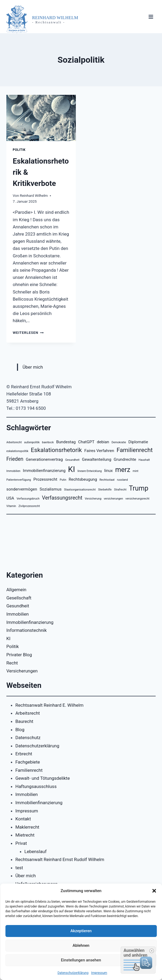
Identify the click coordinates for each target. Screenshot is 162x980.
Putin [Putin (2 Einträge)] (63, 480)
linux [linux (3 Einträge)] (108, 471)
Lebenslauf (36, 851)
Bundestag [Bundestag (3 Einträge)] (66, 442)
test (19, 868)
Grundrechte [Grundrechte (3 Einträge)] (125, 459)
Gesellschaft (19, 598)
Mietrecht (25, 835)
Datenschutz (28, 738)
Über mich (33, 367)
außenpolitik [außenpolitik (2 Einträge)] (32, 442)
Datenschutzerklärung (73, 973)
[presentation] (41, 118)
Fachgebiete (28, 762)
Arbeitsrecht (28, 713)
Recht (12, 663)
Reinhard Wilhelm (34, 195)
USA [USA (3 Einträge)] (10, 498)
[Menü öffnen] (151, 17)
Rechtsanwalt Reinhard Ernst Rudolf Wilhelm (60, 859)
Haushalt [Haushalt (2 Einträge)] (144, 460)
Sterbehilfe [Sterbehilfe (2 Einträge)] (105, 490)
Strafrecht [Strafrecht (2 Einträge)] (120, 490)
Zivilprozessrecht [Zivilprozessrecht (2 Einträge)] (29, 506)
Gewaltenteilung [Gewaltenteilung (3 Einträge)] (97, 459)
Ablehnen (81, 945)
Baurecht (24, 721)
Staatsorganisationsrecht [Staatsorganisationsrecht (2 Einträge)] (80, 490)
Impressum (99, 973)
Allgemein (16, 590)
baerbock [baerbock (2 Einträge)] (48, 442)
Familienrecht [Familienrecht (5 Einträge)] (135, 450)
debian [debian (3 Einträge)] (103, 442)
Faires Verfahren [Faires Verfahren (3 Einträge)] (99, 451)
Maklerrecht (27, 827)
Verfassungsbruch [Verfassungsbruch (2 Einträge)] (28, 499)
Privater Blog (19, 655)
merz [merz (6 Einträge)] (123, 470)
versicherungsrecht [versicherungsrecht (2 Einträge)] (137, 499)
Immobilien (18, 614)
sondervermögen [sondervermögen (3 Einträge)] (22, 489)
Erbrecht (24, 754)
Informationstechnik (27, 630)
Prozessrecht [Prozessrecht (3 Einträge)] (45, 479)
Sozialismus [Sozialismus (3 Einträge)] (51, 489)
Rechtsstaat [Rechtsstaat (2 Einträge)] (107, 480)
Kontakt (23, 819)
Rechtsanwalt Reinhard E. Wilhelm (49, 705)
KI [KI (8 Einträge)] (72, 469)
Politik (19, 150)
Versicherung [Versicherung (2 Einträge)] (93, 499)
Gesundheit (18, 606)
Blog (20, 730)
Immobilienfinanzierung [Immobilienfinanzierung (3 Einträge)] (44, 471)
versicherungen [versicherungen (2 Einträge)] (113, 499)
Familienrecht (29, 770)
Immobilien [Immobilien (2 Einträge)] (13, 471)
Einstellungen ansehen (81, 960)
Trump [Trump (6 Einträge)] (139, 488)
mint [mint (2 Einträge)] (136, 471)
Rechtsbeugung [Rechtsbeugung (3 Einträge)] (83, 479)
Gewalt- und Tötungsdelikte (43, 778)
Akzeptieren (81, 931)
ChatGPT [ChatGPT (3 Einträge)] (86, 442)
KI (8, 638)
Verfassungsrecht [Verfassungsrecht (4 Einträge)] (62, 498)
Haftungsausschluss (36, 786)
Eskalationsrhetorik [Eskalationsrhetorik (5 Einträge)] (56, 450)
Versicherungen (22, 671)
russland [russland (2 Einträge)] (122, 480)
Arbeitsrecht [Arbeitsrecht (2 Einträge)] (14, 442)
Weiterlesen (28, 333)
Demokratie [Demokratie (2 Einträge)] (119, 442)
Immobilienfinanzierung (30, 622)
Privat (21, 843)
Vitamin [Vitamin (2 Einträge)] (11, 506)
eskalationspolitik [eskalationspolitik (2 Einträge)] (17, 451)
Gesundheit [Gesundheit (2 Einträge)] (72, 460)
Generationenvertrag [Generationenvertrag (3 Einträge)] (44, 459)
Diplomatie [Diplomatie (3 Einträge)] (138, 442)
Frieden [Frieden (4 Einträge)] (15, 459)
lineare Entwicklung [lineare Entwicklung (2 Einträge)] (90, 471)
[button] (154, 891)
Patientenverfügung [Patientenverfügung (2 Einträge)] (19, 480)
